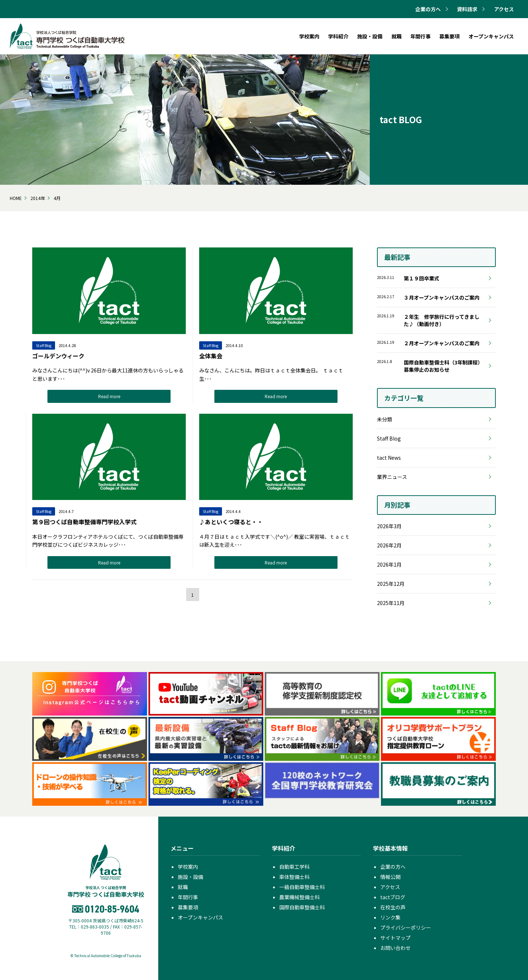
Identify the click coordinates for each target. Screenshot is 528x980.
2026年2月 (389, 545)
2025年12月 (391, 584)
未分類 (385, 419)
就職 (183, 887)
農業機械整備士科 (299, 897)
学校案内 (188, 867)
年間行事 (188, 897)
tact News (389, 458)
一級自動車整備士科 (302, 887)
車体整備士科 (294, 877)
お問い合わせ (395, 948)
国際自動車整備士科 (302, 907)
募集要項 (188, 907)
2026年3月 (389, 526)
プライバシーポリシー (406, 927)
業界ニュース (392, 477)
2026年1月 (389, 564)
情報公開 (390, 877)
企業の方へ (393, 867)
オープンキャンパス (200, 917)
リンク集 (390, 917)
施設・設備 (190, 877)
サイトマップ (395, 938)
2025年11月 (391, 603)
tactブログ (393, 897)
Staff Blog (389, 438)
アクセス (504, 9)
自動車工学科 (294, 867)
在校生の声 (393, 907)
